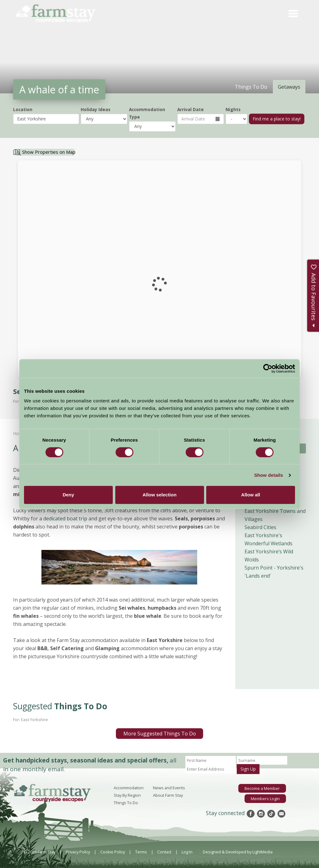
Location (23, 109)
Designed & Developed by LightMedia (238, 852)
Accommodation (129, 788)
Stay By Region (127, 795)
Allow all (251, 495)
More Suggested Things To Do (160, 734)
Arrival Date (190, 109)
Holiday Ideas (95, 109)
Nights (233, 109)
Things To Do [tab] (251, 87)
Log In (187, 852)
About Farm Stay (168, 795)
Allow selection (159, 495)
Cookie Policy (113, 852)
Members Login (265, 799)
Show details (269, 475)
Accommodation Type (147, 113)
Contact (164, 852)
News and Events (169, 788)
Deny (68, 495)
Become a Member (262, 788)
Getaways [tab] (289, 87)
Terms (141, 852)
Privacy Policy (78, 852)
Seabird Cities (260, 527)
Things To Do (126, 803)
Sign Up (248, 769)
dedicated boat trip (65, 518)
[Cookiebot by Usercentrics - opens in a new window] (268, 368)
